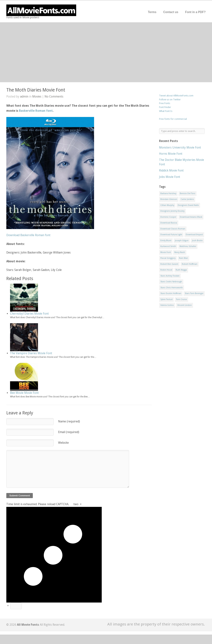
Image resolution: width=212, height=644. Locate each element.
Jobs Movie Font (170, 177)
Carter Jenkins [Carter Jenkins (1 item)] (187, 199)
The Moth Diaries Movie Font (36, 90)
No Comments (54, 96)
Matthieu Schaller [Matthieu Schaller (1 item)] (188, 246)
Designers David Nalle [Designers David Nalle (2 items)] (188, 205)
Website (63, 443)
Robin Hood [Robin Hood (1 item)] (166, 270)
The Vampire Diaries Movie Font (31, 353)
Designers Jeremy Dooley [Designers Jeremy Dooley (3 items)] (172, 211)
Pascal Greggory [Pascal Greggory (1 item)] (168, 258)
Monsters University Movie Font (180, 148)
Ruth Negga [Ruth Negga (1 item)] (181, 270)
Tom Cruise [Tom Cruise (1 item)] (181, 299)
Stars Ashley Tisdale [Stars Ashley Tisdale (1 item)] (170, 276)
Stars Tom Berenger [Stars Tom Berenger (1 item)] (194, 293)
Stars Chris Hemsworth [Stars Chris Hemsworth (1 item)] (172, 288)
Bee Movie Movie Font (24, 393)
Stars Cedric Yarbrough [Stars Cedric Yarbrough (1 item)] (171, 282)
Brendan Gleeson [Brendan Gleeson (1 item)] (169, 199)
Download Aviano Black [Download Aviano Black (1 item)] (191, 217)
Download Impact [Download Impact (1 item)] (194, 235)
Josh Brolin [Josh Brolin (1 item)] (197, 241)
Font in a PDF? (195, 12)
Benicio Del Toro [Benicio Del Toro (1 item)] (188, 193)
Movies (37, 96)
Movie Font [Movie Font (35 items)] (166, 252)
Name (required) (69, 421)
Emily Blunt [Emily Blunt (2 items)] (166, 241)
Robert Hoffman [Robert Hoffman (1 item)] (190, 264)
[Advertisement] (106, 52)
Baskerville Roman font (36, 111)
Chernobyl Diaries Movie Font (29, 314)
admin (24, 96)
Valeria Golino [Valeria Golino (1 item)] (167, 305)
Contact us (171, 12)
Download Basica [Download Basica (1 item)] (169, 223)
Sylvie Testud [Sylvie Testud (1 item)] (166, 299)
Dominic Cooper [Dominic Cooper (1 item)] (168, 217)
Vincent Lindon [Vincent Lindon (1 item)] (185, 305)
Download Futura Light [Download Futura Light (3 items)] (171, 235)
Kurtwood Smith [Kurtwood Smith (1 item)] (168, 246)
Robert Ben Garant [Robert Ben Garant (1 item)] (169, 264)
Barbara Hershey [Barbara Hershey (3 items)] (168, 193)
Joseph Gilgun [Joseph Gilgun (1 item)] (182, 241)
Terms (152, 12)
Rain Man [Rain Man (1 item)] (183, 258)
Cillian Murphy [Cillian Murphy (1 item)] (167, 205)
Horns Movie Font (171, 154)
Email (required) (69, 432)
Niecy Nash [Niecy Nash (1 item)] (180, 252)
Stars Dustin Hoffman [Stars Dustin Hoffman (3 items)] (171, 293)
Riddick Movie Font (171, 170)
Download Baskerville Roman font (28, 235)
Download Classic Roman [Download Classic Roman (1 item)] (173, 229)
